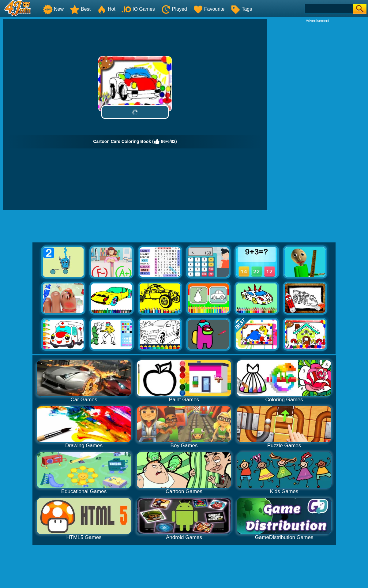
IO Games (138, 9)
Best (80, 9)
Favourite (209, 9)
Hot (106, 9)
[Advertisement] (317, 115)
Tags (241, 9)
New (53, 9)
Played (174, 9)
